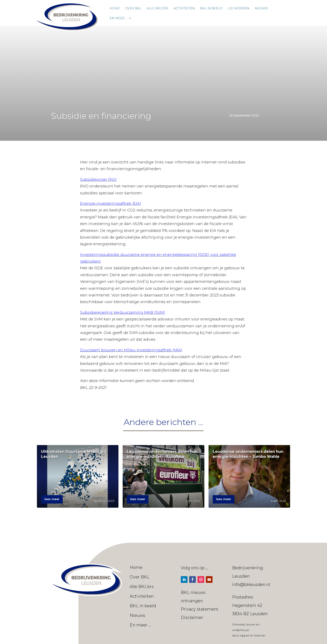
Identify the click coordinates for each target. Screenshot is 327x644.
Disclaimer (192, 617)
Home (115, 9)
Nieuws (261, 9)
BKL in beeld (211, 9)
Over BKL (133, 9)
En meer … (118, 18)
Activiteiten (184, 9)
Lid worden (239, 9)
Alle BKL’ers (157, 9)
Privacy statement (200, 609)
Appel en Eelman (253, 635)
